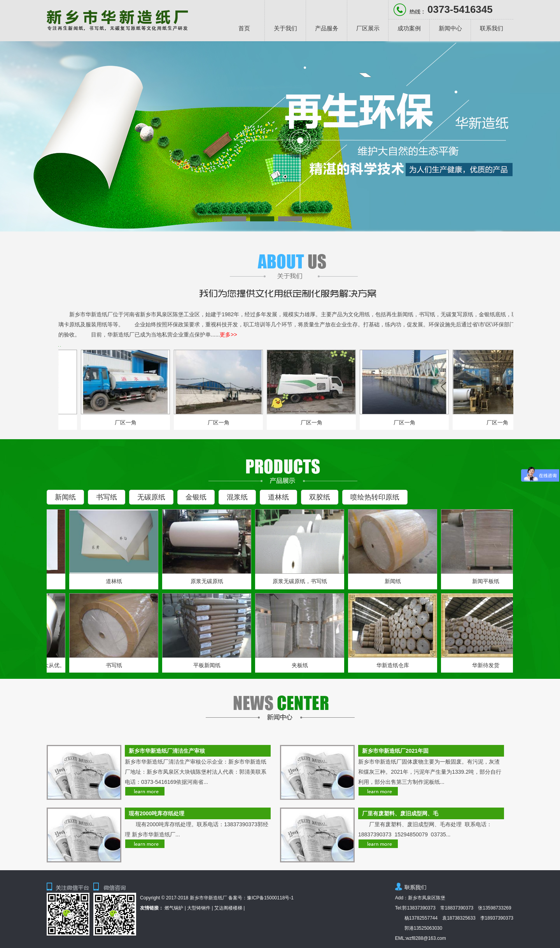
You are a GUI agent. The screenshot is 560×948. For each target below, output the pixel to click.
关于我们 (285, 28)
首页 (244, 28)
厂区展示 (368, 28)
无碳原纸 (151, 497)
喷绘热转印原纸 (375, 497)
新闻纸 (65, 497)
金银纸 (196, 497)
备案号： (238, 898)
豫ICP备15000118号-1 (270, 898)
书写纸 (107, 497)
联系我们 (492, 28)
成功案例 (409, 28)
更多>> (228, 335)
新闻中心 (450, 28)
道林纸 (278, 497)
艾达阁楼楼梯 (228, 908)
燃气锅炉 (174, 908)
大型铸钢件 (199, 908)
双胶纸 (320, 497)
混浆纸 (237, 497)
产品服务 (327, 28)
